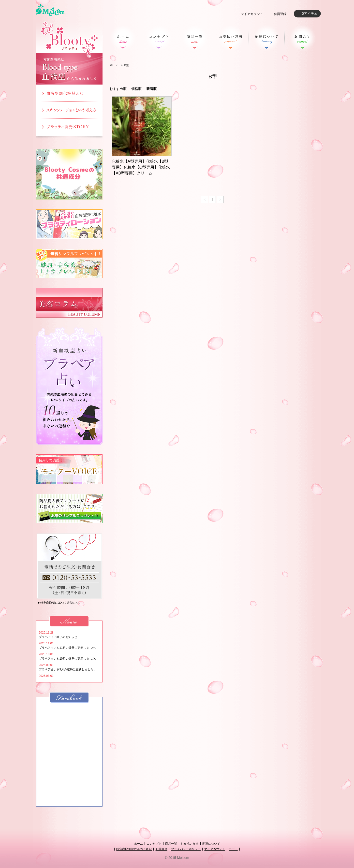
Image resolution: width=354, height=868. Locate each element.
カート (233, 849)
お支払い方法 (190, 844)
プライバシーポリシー (186, 849)
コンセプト (154, 844)
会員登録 (280, 14)
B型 (127, 65)
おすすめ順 (118, 89)
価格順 (136, 89)
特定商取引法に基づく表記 (134, 849)
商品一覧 (171, 844)
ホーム (114, 65)
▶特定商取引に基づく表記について (61, 603)
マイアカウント (252, 14)
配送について (211, 844)
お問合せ (162, 849)
